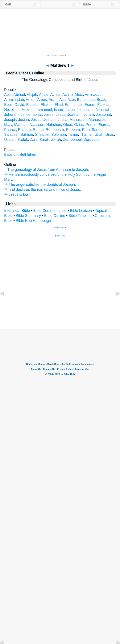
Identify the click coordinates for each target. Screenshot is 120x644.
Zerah (56, 140)
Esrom (90, 105)
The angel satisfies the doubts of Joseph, (42, 185)
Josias (36, 120)
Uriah (99, 135)
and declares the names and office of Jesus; (45, 190)
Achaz (55, 95)
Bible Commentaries (50, 211)
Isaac (58, 110)
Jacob (70, 110)
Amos (42, 100)
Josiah (24, 120)
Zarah (44, 140)
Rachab (24, 130)
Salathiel (11, 135)
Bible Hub (60, 236)
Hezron (28, 110)
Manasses (97, 120)
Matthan (21, 125)
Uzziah (10, 140)
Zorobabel (92, 140)
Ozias (79, 125)
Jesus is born (20, 194)
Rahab (38, 130)
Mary (8, 125)
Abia (8, 95)
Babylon (11, 154)
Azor (71, 100)
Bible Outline (55, 216)
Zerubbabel (72, 140)
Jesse (49, 115)
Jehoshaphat (31, 115)
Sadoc (97, 130)
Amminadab (14, 100)
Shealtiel (42, 135)
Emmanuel (74, 105)
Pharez (10, 130)
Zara (34, 140)
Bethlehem (28, 154)
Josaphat (103, 115)
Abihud (19, 95)
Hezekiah (12, 110)
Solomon (59, 135)
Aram (53, 100)
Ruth (86, 130)
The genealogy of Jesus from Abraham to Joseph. (48, 170)
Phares (103, 125)
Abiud (44, 95)
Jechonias (85, 110)
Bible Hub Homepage (33, 221)
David (19, 105)
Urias (110, 135)
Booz (8, 105)
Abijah (32, 95)
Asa (62, 100)
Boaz (101, 100)
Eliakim (47, 105)
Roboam (73, 130)
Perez (91, 125)
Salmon (27, 135)
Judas (63, 120)
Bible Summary (28, 216)
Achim (68, 95)
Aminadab (93, 95)
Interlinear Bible (17, 211)
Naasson (37, 125)
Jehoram (11, 115)
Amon (31, 100)
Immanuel (44, 110)
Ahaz (79, 95)
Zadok (23, 140)
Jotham (50, 120)
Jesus (61, 115)
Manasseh (78, 120)
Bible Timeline (80, 216)
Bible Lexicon (81, 211)
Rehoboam (55, 130)
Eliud (59, 105)
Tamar (73, 135)
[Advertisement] (60, 303)
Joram (89, 115)
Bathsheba (86, 100)
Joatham (74, 115)
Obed (68, 125)
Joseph (10, 120)
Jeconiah (103, 110)
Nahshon (54, 125)
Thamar (86, 135)
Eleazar (32, 105)
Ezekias (104, 105)
